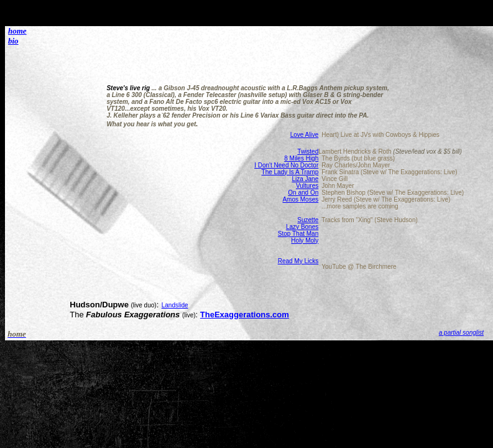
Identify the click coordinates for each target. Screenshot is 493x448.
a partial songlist (461, 333)
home (17, 31)
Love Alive (305, 135)
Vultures (307, 186)
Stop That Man (298, 234)
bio (13, 41)
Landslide (175, 305)
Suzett (306, 220)
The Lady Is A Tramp (290, 172)
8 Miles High (301, 158)
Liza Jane (305, 179)
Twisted (308, 152)
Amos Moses (300, 199)
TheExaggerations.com (245, 315)
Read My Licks (298, 261)
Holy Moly (305, 240)
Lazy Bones (302, 227)
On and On (303, 193)
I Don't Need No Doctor (286, 165)
